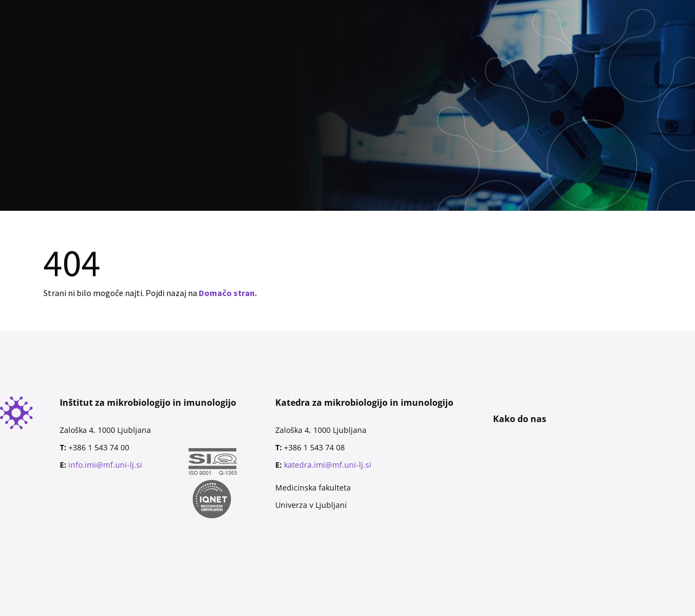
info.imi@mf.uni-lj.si (105, 465)
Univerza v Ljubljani (311, 505)
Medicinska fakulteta (313, 488)
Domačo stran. (228, 293)
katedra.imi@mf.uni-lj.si (328, 465)
